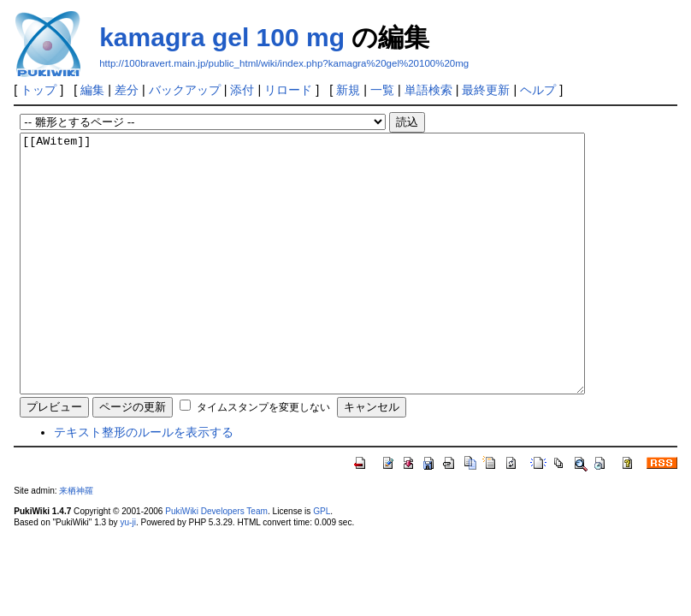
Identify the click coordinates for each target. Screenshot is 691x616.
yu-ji (127, 574)
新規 (348, 90)
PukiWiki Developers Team (216, 563)
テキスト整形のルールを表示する (144, 483)
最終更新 (486, 90)
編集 (92, 90)
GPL (322, 563)
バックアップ (185, 90)
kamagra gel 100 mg (222, 37)
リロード (288, 90)
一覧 (382, 90)
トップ (38, 90)
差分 (127, 90)
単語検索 (428, 90)
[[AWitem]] (337, 289)
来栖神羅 (76, 542)
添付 (242, 90)
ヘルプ (538, 90)
